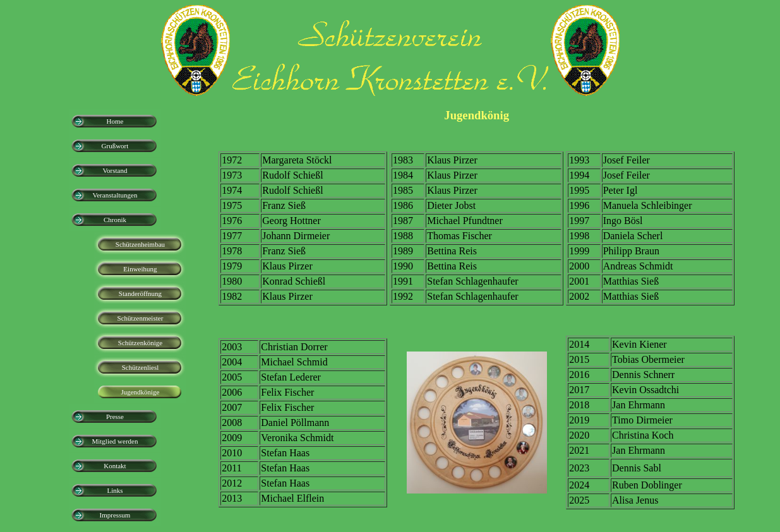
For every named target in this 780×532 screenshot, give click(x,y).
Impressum (115, 515)
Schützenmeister (141, 318)
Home (115, 121)
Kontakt (115, 466)
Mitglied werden (115, 441)
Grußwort (115, 146)
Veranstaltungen (115, 195)
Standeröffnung (140, 293)
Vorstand (115, 170)
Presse (115, 417)
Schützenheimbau (140, 244)
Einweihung (140, 269)
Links (115, 490)
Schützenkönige (140, 343)
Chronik (115, 220)
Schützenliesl (141, 367)
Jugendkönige (140, 392)
